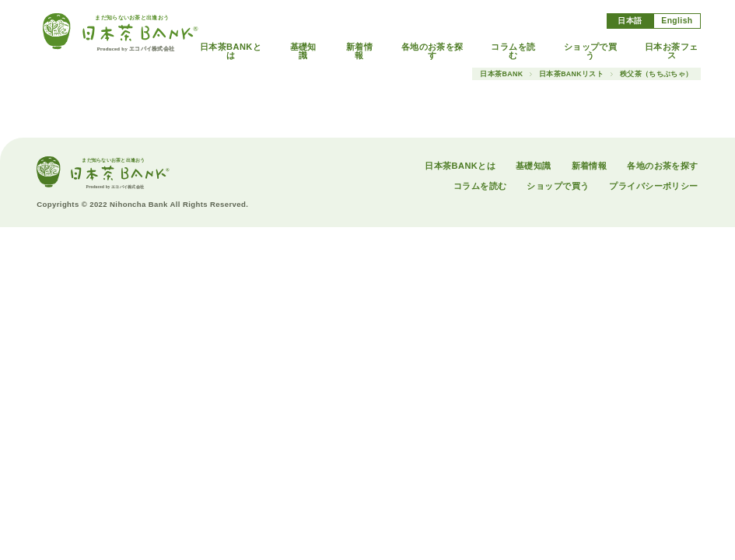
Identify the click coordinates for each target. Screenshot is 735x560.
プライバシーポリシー (653, 186)
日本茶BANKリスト (571, 74)
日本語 (630, 21)
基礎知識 (303, 51)
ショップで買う (591, 51)
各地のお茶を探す (432, 51)
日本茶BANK (501, 74)
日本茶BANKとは (231, 51)
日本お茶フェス (672, 51)
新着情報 (359, 51)
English (677, 21)
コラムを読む (513, 51)
